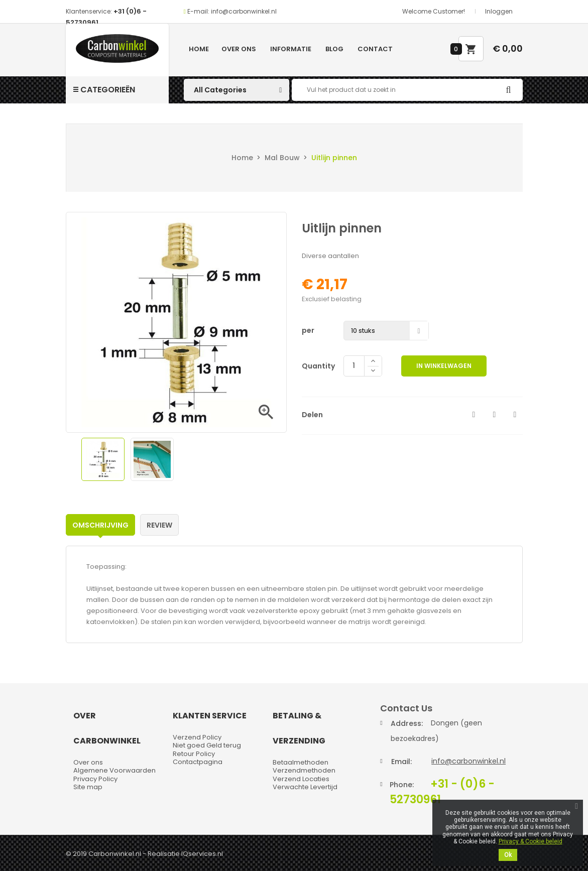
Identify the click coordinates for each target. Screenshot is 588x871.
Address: (407, 723)
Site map (88, 787)
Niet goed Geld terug (207, 745)
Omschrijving (100, 525)
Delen (474, 415)
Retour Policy (194, 754)
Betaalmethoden (301, 762)
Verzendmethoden (304, 770)
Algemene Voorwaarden (114, 770)
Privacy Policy (95, 779)
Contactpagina (198, 762)
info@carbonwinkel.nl (468, 761)
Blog (334, 49)
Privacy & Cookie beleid (531, 841)
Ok (508, 855)
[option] (103, 459)
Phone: (402, 785)
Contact (375, 49)
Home (199, 49)
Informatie (291, 49)
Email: (401, 762)
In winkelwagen (444, 366)
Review (159, 525)
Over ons (239, 49)
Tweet (495, 415)
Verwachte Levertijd (305, 787)
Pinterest (515, 415)
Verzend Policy (197, 737)
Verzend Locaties (301, 779)
